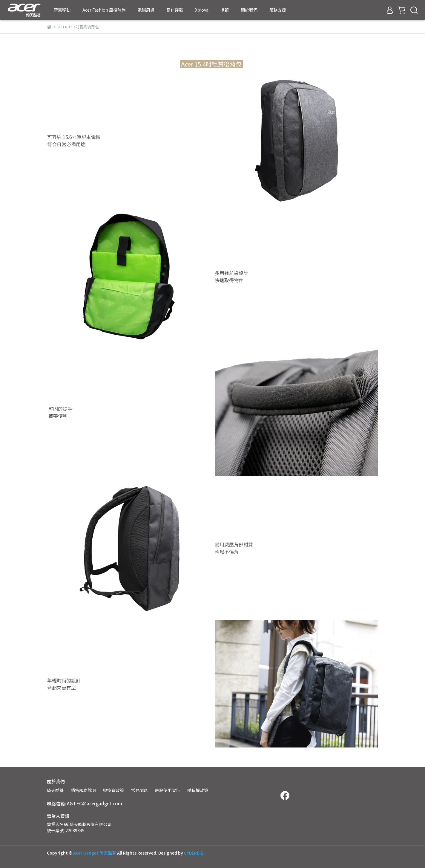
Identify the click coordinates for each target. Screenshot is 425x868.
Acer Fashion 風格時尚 (104, 10)
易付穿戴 (175, 10)
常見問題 (139, 790)
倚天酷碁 (55, 790)
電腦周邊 (146, 10)
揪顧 (225, 10)
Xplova (202, 10)
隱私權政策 (198, 790)
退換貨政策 (113, 790)
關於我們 (249, 10)
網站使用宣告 (168, 790)
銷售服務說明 (83, 790)
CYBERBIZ (194, 853)
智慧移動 (62, 10)
